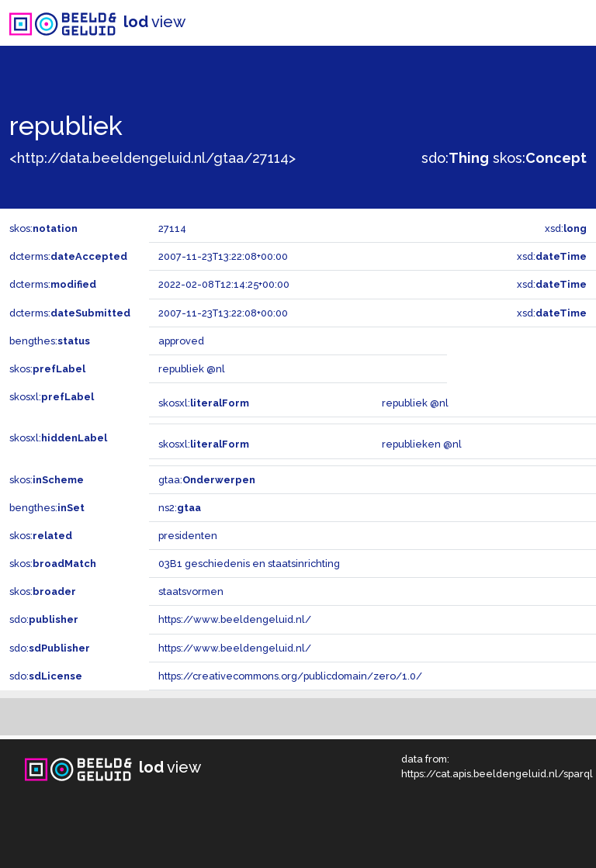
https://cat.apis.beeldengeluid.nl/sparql (497, 774)
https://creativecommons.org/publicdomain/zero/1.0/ (290, 676)
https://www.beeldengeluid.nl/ (235, 619)
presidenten (188, 536)
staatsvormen (191, 591)
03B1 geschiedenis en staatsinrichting (249, 564)
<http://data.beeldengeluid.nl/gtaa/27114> (152, 158)
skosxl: (52, 397)
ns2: (180, 508)
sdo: (455, 158)
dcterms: (68, 256)
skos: (540, 158)
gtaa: (207, 480)
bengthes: (50, 341)
